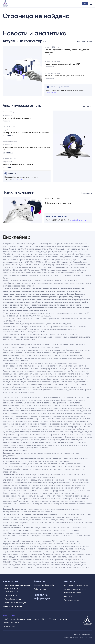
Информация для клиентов (58, 203)
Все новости (87, 193)
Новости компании (73, 593)
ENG (85, 4)
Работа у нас (40, 589)
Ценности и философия (44, 585)
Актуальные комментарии (76, 585)
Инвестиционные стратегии (17, 585)
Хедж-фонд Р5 (11, 588)
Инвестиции (10, 581)
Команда (39, 581)
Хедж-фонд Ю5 (12, 595)
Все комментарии (85, 42)
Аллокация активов (12, 606)
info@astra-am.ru (78, 220)
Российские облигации (15, 603)
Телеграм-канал (72, 600)
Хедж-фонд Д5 (11, 592)
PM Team (89, 637)
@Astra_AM (51, 93)
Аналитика (71, 581)
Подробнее (8, 121)
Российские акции (13, 599)
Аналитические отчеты (75, 589)
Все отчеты (87, 106)
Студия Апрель (86, 634)
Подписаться (18, 179)
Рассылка (69, 596)
